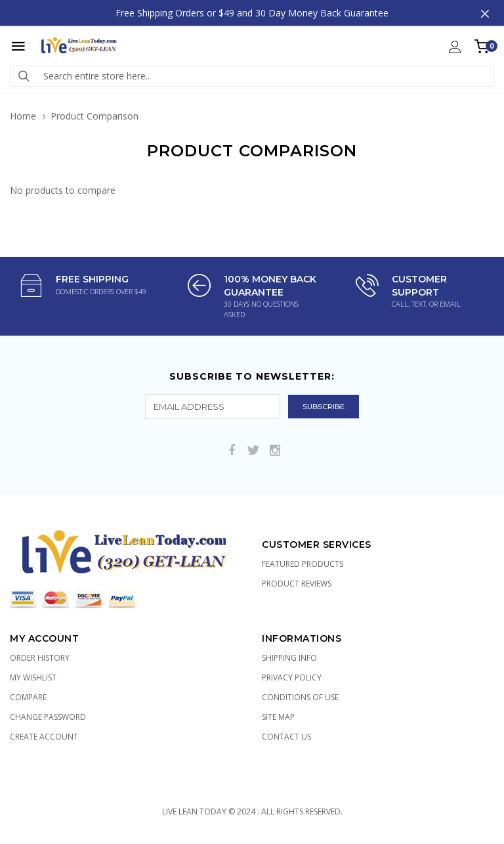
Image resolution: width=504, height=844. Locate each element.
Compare (28, 697)
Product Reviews (297, 584)
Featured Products (303, 564)
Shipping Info (289, 658)
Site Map (278, 717)
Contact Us (286, 737)
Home (23, 116)
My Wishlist (33, 677)
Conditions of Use (300, 697)
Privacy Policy (292, 677)
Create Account (44, 737)
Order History (40, 658)
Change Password (48, 717)
